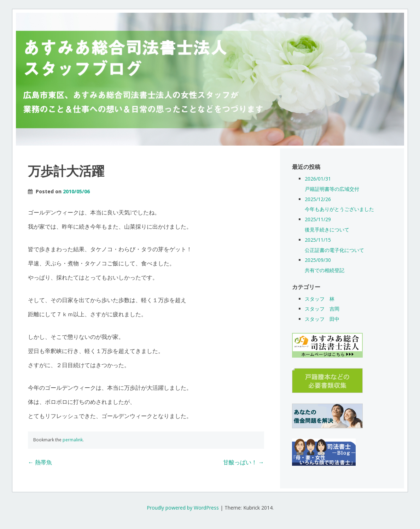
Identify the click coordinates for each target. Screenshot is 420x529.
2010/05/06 (76, 191)
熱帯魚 (40, 462)
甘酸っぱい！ (244, 462)
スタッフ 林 (320, 299)
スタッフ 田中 (322, 319)
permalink (73, 440)
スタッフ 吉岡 (322, 309)
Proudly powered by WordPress (183, 508)
